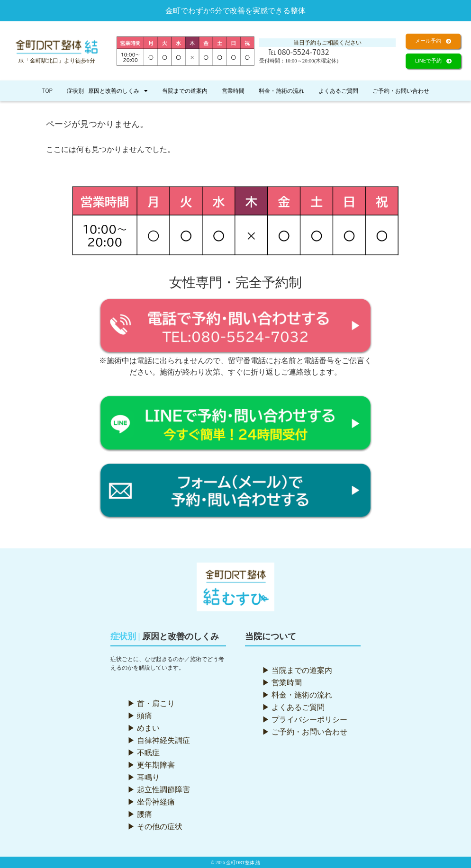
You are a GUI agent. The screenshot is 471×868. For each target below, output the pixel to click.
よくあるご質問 (338, 91)
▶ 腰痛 (140, 814)
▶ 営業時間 (282, 683)
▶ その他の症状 (155, 827)
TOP (47, 91)
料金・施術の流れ (281, 91)
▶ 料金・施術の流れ (297, 695)
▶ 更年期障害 (151, 765)
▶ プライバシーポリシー (305, 720)
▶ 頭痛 (140, 716)
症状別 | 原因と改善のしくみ (107, 91)
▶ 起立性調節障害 (159, 790)
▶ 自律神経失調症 (159, 740)
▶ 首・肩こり (151, 703)
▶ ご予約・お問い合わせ (305, 732)
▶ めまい (144, 728)
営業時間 (233, 91)
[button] (433, 41)
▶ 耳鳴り (144, 777)
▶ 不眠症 (144, 753)
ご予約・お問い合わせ (401, 91)
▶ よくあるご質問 (293, 707)
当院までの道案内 (185, 91)
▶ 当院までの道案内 (297, 670)
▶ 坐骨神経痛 (151, 802)
